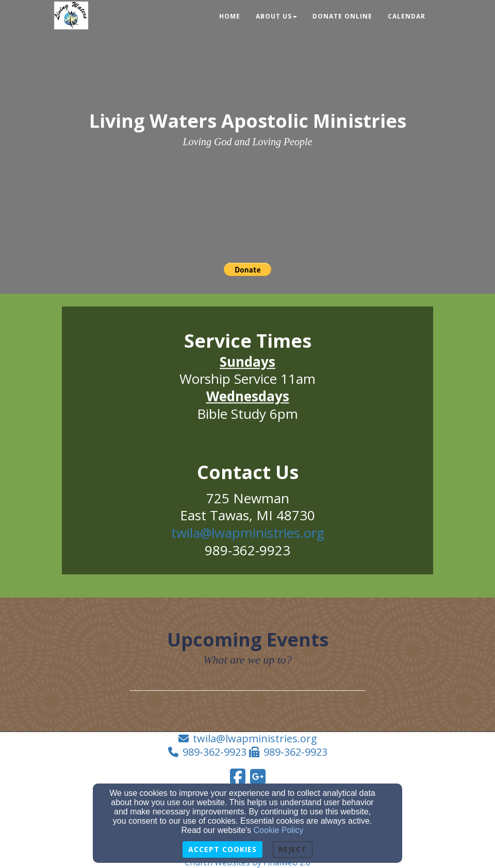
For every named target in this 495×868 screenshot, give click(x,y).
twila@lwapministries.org (248, 533)
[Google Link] (258, 776)
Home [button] (230, 16)
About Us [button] (276, 16)
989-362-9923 (214, 752)
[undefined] (247, 373)
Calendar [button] (407, 16)
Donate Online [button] (342, 16)
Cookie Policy (279, 830)
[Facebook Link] (238, 776)
